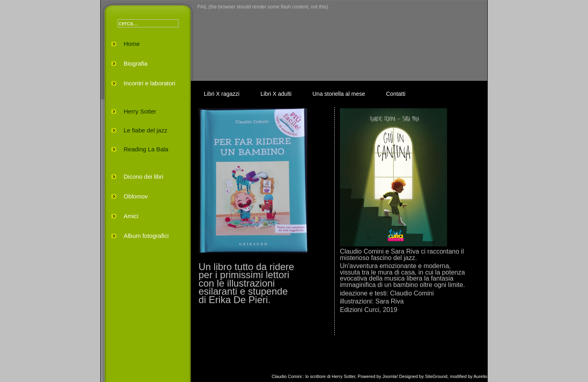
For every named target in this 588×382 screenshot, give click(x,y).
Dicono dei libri (143, 177)
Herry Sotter (140, 111)
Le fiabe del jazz (145, 130)
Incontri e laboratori (149, 83)
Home (132, 44)
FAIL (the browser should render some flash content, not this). (263, 7)
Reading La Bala (146, 149)
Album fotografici (146, 236)
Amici (131, 216)
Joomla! (390, 376)
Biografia (136, 63)
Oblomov (136, 196)
